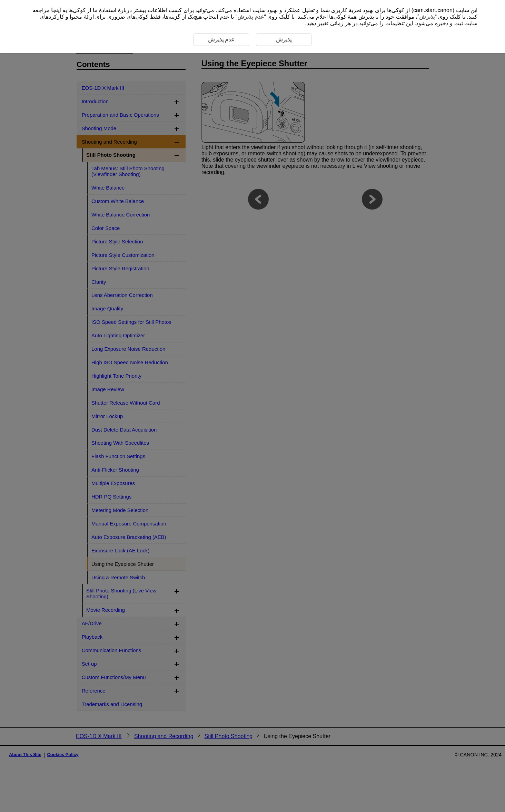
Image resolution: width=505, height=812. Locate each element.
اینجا (56, 10)
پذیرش (427, 17)
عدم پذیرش (251, 17)
